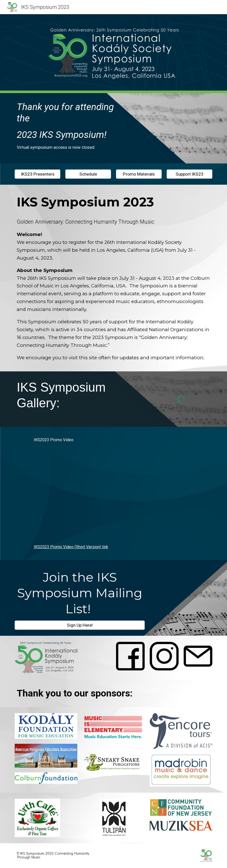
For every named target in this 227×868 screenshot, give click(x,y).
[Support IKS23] (190, 174)
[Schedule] (88, 174)
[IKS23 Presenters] (37, 174)
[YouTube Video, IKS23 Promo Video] (114, 493)
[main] (71, 128)
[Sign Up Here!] (80, 625)
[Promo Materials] (139, 174)
